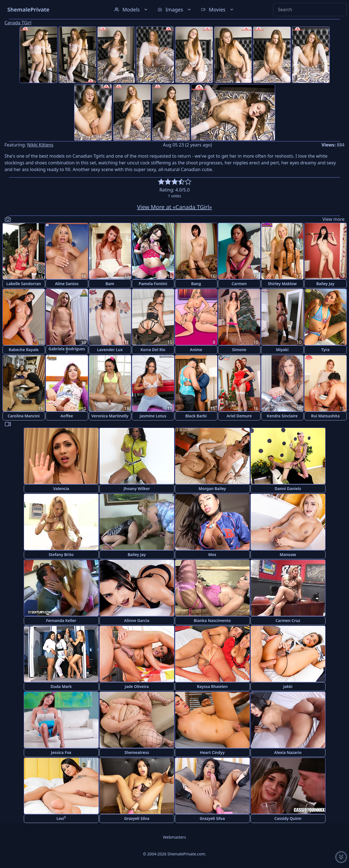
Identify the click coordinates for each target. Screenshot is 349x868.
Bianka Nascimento (212, 620)
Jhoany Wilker (137, 489)
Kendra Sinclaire (282, 416)
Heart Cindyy (212, 752)
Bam (110, 284)
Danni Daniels (288, 489)
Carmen (239, 284)
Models (132, 10)
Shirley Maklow (282, 284)
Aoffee (67, 416)
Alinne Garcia (137, 620)
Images (175, 10)
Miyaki (282, 350)
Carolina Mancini (24, 416)
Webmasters (174, 837)
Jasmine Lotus (153, 416)
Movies (218, 10)
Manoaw (288, 554)
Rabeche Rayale (24, 350)
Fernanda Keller (61, 620)
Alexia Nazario (288, 752)
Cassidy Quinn (288, 818)
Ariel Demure (239, 416)
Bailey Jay (325, 284)
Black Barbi (196, 416)
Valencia (61, 489)
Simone (239, 350)
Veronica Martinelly (110, 416)
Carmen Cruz (288, 620)
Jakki (288, 686)
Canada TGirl (18, 23)
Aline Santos (67, 284)
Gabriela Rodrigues (67, 350)
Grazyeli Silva (137, 818)
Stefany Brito (61, 554)
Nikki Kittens (40, 145)
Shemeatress (137, 752)
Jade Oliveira (137, 686)
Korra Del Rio (153, 350)
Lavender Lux (110, 350)
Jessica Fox (61, 752)
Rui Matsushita (325, 416)
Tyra (325, 350)
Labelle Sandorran (24, 284)
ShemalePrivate (28, 9)
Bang (196, 284)
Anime (196, 350)
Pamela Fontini (153, 284)
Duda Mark (61, 686)
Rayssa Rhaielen (212, 686)
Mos (212, 554)
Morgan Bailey (212, 489)
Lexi (61, 818)
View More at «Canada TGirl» (175, 207)
